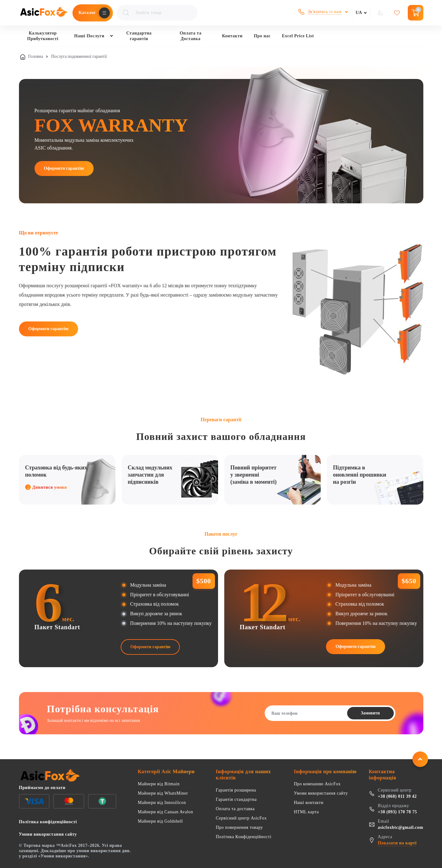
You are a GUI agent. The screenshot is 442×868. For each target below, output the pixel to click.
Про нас (262, 36)
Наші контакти (309, 803)
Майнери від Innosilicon (162, 803)
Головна (36, 56)
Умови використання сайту (321, 793)
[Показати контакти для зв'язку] (323, 12)
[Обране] (398, 13)
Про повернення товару (240, 827)
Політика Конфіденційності (244, 837)
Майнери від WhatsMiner (163, 793)
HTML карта (306, 812)
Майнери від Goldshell (160, 821)
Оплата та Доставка (191, 36)
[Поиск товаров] (157, 13)
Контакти (232, 36)
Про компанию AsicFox (317, 784)
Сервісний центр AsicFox (241, 818)
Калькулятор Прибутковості (43, 36)
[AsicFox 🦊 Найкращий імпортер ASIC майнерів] (44, 13)
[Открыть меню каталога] (104, 13)
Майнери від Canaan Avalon (165, 812)
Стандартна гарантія (139, 36)
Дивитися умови (46, 487)
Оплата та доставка (235, 809)
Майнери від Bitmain (159, 784)
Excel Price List (298, 36)
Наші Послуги (89, 36)
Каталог (87, 13)
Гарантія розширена (236, 790)
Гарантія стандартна (236, 799)
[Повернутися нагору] (420, 759)
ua (359, 13)
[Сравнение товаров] (381, 13)
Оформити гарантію (64, 168)
